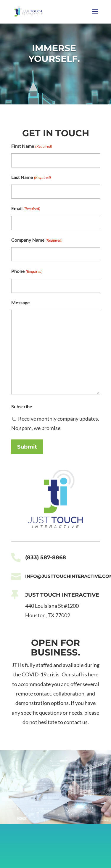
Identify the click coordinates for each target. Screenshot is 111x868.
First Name (32, 146)
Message (21, 302)
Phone (27, 271)
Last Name (31, 177)
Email (26, 209)
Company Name (37, 240)
